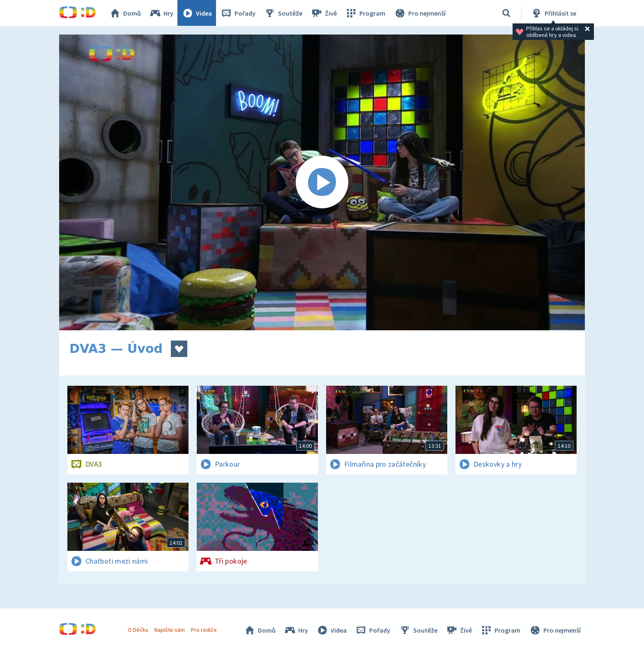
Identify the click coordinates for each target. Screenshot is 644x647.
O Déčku (138, 630)
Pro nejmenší (420, 13)
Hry (162, 13)
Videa (197, 13)
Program (366, 13)
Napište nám (170, 630)
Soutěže (283, 13)
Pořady (238, 13)
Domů (125, 13)
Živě (324, 13)
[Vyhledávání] (506, 13)
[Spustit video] (322, 182)
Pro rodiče (204, 630)
